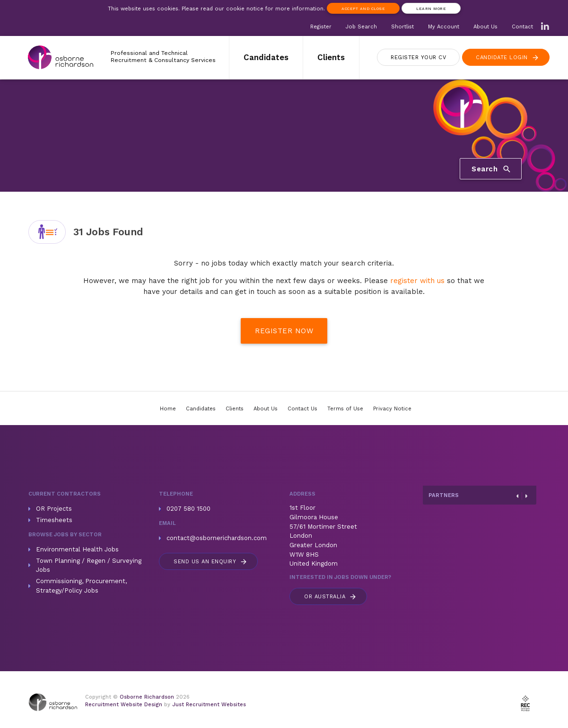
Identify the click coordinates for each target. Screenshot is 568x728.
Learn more (431, 9)
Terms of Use (345, 409)
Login (508, 58)
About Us (485, 27)
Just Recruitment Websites (209, 705)
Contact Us (302, 409)
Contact (522, 27)
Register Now (284, 331)
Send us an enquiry (211, 562)
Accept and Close (363, 9)
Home (168, 409)
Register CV (418, 58)
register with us (417, 281)
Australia (331, 597)
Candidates (266, 57)
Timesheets (54, 520)
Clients (331, 57)
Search (492, 169)
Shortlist (402, 27)
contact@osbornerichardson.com (217, 538)
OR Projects (54, 509)
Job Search (361, 27)
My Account (444, 27)
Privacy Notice (392, 409)
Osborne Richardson (147, 697)
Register (321, 27)
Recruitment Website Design (124, 705)
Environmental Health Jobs (77, 549)
